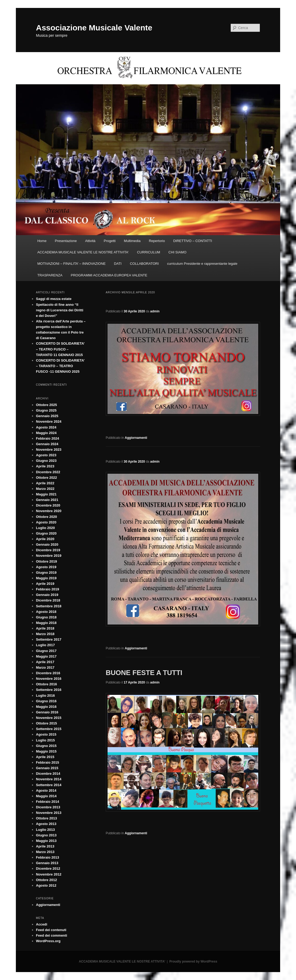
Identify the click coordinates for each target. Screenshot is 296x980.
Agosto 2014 (46, 790)
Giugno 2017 (46, 651)
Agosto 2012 (46, 885)
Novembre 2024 (49, 421)
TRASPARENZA (50, 275)
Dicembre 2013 (48, 807)
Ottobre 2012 (46, 880)
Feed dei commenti (52, 935)
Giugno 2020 (46, 533)
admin (155, 311)
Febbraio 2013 (47, 857)
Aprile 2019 (45, 584)
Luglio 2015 (45, 740)
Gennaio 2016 (47, 712)
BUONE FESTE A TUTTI (144, 673)
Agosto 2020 (46, 522)
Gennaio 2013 (47, 863)
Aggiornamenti (136, 438)
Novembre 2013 (49, 813)
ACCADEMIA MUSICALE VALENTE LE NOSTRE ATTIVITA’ (83, 252)
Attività (90, 241)
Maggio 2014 (46, 796)
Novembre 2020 (49, 511)
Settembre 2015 (49, 729)
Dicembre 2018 (48, 600)
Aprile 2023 (45, 466)
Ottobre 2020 (46, 517)
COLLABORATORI (144, 264)
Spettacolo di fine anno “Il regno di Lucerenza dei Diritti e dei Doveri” (60, 310)
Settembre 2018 (49, 606)
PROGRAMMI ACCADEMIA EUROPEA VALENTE (109, 275)
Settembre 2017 (49, 639)
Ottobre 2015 (46, 723)
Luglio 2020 (45, 528)
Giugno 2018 (46, 617)
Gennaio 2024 (47, 444)
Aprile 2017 (45, 662)
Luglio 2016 (45, 696)
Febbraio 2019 (47, 589)
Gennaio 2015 (47, 768)
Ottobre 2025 (46, 405)
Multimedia (132, 241)
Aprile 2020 (45, 539)
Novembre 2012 (49, 874)
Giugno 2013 (46, 835)
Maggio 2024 (46, 433)
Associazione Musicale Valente (94, 28)
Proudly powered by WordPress (193, 961)
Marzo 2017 (45, 667)
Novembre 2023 (49, 450)
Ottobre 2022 (46, 478)
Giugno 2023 (46, 461)
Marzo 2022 (45, 489)
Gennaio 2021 (47, 500)
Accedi (42, 924)
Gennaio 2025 (47, 416)
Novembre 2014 (49, 779)
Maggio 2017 (46, 656)
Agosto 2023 (46, 455)
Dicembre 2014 (48, 774)
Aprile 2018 (45, 628)
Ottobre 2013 (46, 818)
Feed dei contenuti (51, 930)
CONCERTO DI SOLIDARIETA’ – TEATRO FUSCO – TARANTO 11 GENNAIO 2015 (60, 349)
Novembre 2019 (49, 556)
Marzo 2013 (45, 852)
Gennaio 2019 (47, 595)
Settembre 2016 (49, 690)
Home (42, 241)
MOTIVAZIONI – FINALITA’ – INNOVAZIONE (71, 264)
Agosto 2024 (46, 427)
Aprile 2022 (45, 483)
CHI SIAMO (177, 252)
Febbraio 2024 (47, 438)
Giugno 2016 (46, 701)
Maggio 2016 (46, 707)
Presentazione (66, 241)
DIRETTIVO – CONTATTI (193, 241)
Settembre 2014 (49, 785)
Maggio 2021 (46, 494)
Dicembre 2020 (48, 505)
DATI (118, 264)
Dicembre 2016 (48, 673)
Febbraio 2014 (47, 802)
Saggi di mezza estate (54, 299)
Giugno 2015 (46, 746)
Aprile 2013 (45, 846)
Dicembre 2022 (48, 472)
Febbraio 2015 (47, 762)
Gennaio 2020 (47, 544)
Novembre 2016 (49, 679)
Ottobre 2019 (46, 561)
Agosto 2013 (46, 824)
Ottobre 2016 (46, 684)
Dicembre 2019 (48, 550)
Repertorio (157, 241)
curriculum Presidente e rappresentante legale (202, 264)
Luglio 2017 (45, 645)
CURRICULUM (148, 252)
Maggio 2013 (46, 841)
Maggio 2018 (46, 623)
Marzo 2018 (45, 634)
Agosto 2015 (46, 734)
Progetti (110, 241)
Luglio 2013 (45, 830)
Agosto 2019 (46, 567)
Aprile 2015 (45, 757)
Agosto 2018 (46, 612)
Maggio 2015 (46, 751)
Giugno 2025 (46, 410)
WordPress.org (48, 941)
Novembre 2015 (49, 718)
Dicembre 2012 (48, 869)
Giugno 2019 (46, 573)
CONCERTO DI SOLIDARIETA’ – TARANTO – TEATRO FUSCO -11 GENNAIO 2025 (60, 366)
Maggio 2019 (46, 578)
